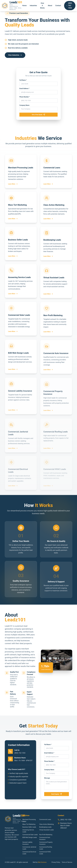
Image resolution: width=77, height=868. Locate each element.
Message (48, 778)
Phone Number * (25, 97)
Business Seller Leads (29, 827)
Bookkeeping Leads (45, 827)
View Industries (15, 55)
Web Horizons (42, 862)
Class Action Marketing (46, 824)
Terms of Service (67, 862)
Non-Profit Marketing (46, 835)
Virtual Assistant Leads (46, 830)
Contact (58, 6)
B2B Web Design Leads (30, 837)
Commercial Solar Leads (30, 835)
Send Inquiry (58, 794)
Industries (33, 6)
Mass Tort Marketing (29, 824)
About (50, 6)
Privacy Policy (56, 862)
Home (24, 6)
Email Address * (24, 88)
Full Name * (23, 80)
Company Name (24, 105)
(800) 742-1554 (69, 6)
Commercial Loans (45, 819)
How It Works (42, 6)
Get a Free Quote (39, 115)
